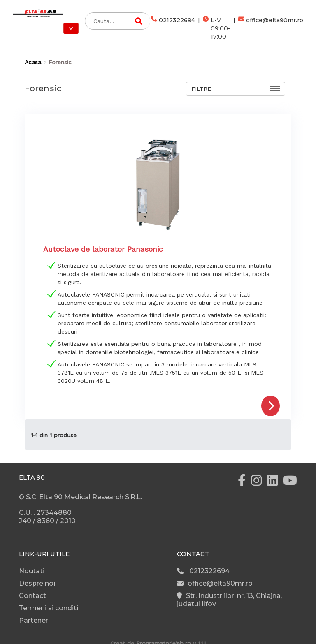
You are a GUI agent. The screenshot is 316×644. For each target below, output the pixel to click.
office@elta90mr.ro (271, 28)
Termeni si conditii (49, 608)
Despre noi (37, 583)
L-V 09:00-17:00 (217, 28)
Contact (33, 596)
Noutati (32, 571)
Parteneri (34, 620)
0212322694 (173, 28)
